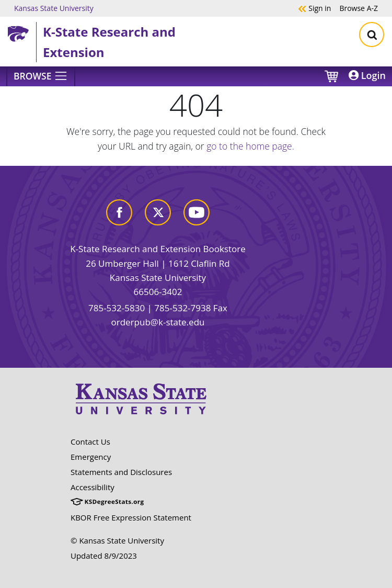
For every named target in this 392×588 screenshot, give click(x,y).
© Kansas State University (117, 540)
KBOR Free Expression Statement (131, 517)
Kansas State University (54, 8)
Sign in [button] (314, 8)
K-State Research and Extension (109, 42)
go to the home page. (250, 146)
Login (367, 75)
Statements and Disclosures (121, 472)
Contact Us (90, 442)
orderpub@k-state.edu (158, 322)
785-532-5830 (117, 308)
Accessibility (93, 487)
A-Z (359, 8)
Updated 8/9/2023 (104, 556)
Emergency (91, 457)
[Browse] (41, 76)
